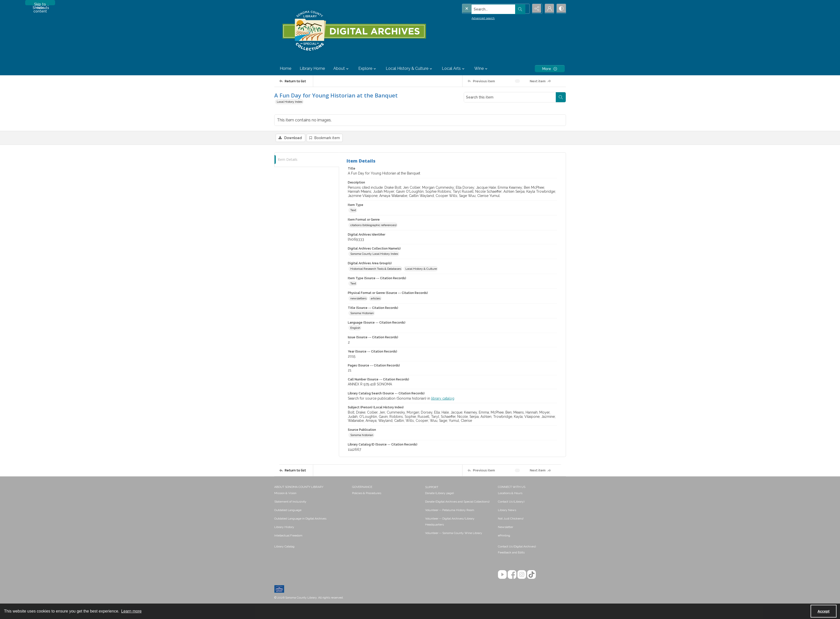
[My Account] (549, 9)
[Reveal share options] (536, 9)
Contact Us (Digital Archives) (517, 546)
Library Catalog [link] (284, 546)
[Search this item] (510, 97)
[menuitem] (311, 493)
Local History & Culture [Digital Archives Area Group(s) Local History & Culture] (421, 269)
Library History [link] (284, 527)
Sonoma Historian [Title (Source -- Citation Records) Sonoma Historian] (362, 313)
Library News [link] (507, 510)
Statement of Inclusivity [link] (290, 502)
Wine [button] (481, 69)
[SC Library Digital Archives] (354, 31)
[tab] (307, 160)
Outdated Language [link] (288, 510)
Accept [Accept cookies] (824, 611)
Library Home (312, 68)
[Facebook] (512, 575)
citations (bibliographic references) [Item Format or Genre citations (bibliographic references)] (373, 225)
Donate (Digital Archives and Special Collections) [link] (457, 502)
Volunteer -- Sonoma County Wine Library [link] (454, 533)
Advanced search (473, 18)
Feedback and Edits (511, 552)
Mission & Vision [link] (285, 493)
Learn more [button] (131, 611)
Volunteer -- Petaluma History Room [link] (450, 510)
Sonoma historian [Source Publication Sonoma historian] (362, 435)
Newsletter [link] (506, 527)
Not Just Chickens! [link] (511, 519)
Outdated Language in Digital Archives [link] (300, 519)
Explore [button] (368, 69)
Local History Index (290, 102)
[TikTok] (531, 575)
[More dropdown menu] (550, 69)
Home (285, 68)
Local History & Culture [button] (410, 69)
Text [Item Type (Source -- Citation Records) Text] (353, 284)
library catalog (443, 398)
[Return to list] (296, 81)
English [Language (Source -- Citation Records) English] (355, 328)
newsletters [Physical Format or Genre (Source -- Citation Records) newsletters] (358, 298)
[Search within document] (561, 97)
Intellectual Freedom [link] (288, 535)
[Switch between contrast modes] (561, 9)
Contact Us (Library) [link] (511, 502)
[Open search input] (524, 9)
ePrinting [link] (504, 535)
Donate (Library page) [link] (439, 493)
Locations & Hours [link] (510, 493)
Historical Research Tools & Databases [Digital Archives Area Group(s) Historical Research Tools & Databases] (376, 269)
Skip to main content (40, 4)
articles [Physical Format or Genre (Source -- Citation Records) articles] (376, 298)
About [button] (342, 69)
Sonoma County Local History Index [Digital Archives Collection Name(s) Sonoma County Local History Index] (374, 254)
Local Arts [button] (454, 69)
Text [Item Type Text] (353, 210)
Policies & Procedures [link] (367, 493)
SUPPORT (432, 487)
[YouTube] (502, 575)
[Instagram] (522, 575)
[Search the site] (485, 9)
